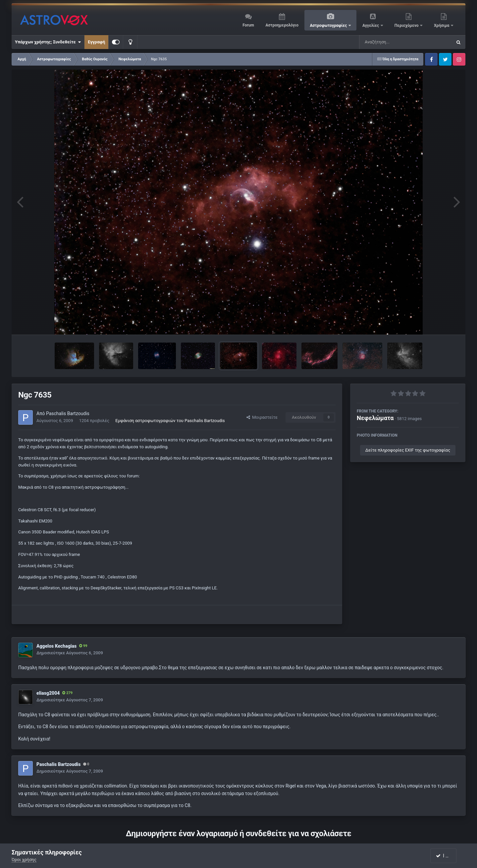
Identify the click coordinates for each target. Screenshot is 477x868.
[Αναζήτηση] (392, 42)
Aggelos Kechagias (56, 646)
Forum (248, 25)
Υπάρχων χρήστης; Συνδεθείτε (48, 42)
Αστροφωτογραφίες (329, 26)
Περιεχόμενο (407, 26)
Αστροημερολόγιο (282, 25)
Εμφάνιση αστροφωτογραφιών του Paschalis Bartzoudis (170, 421)
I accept (447, 856)
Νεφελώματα (375, 418)
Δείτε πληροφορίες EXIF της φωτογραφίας (408, 450)
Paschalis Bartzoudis (68, 413)
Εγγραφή (96, 42)
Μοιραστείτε (262, 417)
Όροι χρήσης (24, 860)
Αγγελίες (371, 26)
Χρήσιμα (442, 26)
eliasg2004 (48, 693)
